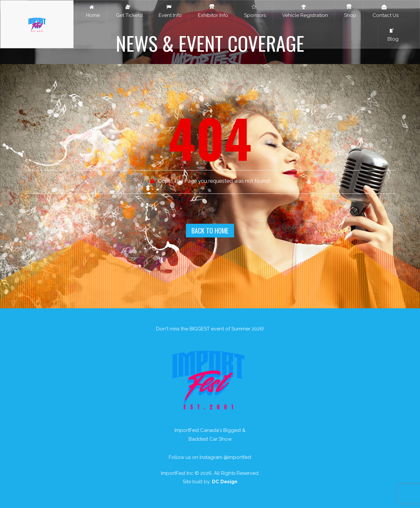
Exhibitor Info (212, 11)
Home (92, 11)
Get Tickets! (128, 11)
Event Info (169, 11)
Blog (392, 35)
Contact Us (384, 11)
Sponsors (254, 11)
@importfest (237, 457)
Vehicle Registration (304, 11)
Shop (349, 11)
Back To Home (210, 231)
